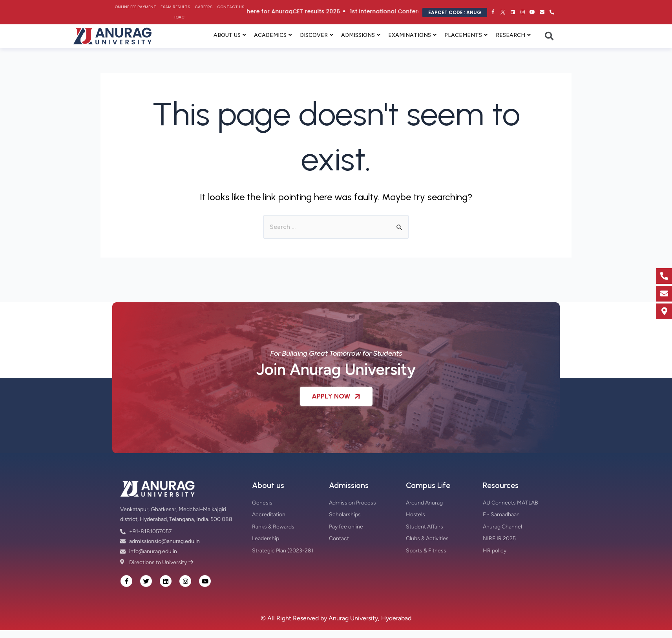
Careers (204, 7)
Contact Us (231, 7)
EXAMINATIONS (410, 35)
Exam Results (175, 7)
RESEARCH (510, 35)
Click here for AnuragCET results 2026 (344, 11)
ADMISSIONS (358, 35)
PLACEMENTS (463, 35)
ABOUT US (227, 35)
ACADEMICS (270, 35)
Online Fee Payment (135, 7)
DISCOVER (314, 35)
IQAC (179, 17)
